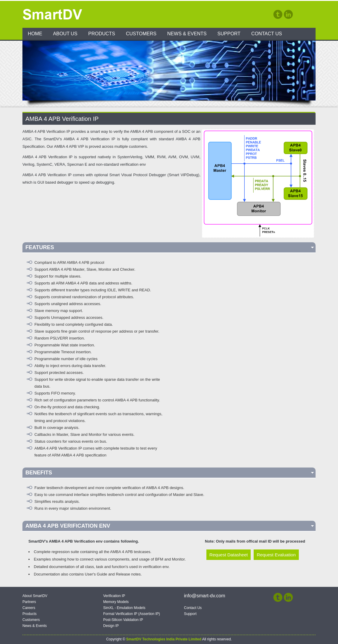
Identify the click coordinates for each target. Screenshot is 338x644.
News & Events (187, 34)
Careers (29, 608)
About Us (65, 34)
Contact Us (267, 34)
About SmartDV (35, 596)
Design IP (111, 626)
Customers (141, 34)
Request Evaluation (276, 555)
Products (102, 34)
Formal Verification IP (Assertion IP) (132, 614)
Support (229, 34)
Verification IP (114, 596)
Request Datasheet (229, 555)
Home (35, 34)
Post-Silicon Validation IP (123, 620)
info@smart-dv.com (205, 596)
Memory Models (116, 602)
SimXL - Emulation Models (124, 608)
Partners (29, 602)
